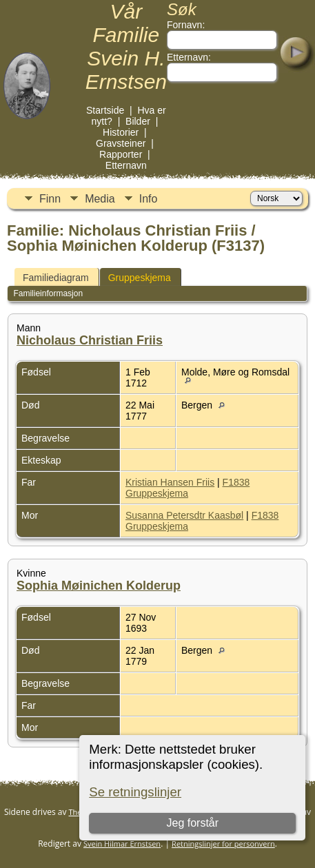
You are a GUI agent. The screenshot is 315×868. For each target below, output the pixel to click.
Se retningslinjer (135, 792)
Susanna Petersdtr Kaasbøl (184, 515)
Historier (121, 132)
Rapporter (121, 154)
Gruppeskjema (140, 278)
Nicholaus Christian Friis (90, 340)
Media (100, 199)
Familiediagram (56, 278)
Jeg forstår (193, 823)
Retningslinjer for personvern (223, 844)
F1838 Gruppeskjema (187, 488)
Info (149, 199)
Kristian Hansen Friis (170, 482)
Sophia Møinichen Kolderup (99, 586)
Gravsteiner (121, 143)
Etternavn (126, 165)
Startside (105, 110)
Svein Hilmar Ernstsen (122, 844)
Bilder (138, 121)
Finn (50, 199)
